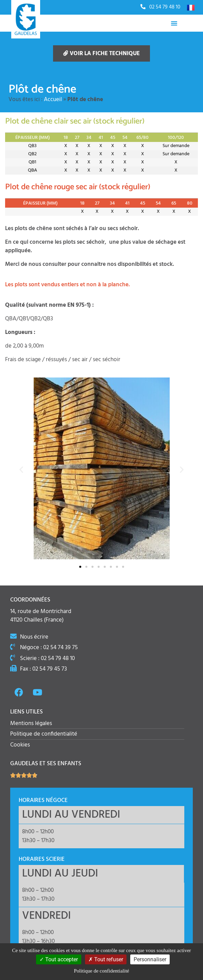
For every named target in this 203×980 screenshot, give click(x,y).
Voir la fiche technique (101, 54)
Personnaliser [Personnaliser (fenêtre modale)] (150, 959)
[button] (21, 470)
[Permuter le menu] (174, 23)
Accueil (53, 100)
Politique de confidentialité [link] (101, 971)
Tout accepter (59, 959)
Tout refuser (106, 959)
